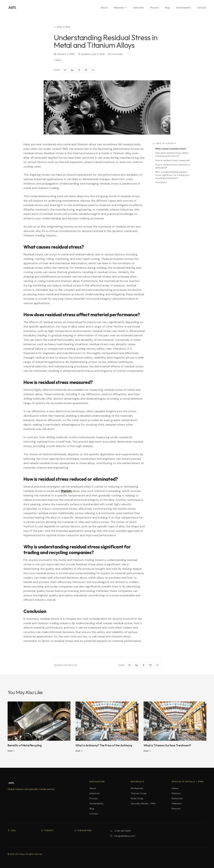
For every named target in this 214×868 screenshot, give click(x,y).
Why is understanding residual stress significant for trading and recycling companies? (172, 175)
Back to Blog (62, 27)
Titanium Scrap (139, 793)
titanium (67, 491)
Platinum (176, 793)
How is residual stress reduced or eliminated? (173, 166)
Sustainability (184, 8)
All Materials (137, 788)
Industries (138, 8)
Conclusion (161, 182)
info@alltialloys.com (125, 836)
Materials (120, 8)
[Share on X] (65, 70)
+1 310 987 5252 (123, 831)
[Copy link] (93, 70)
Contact (202, 8)
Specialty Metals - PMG (143, 803)
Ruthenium (177, 798)
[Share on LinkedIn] (72, 70)
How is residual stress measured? (173, 160)
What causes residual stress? (171, 149)
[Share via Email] (86, 70)
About (104, 8)
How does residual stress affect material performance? (172, 154)
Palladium (177, 803)
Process (154, 8)
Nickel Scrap (137, 798)
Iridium (175, 788)
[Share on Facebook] (79, 70)
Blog (167, 8)
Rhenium (176, 809)
